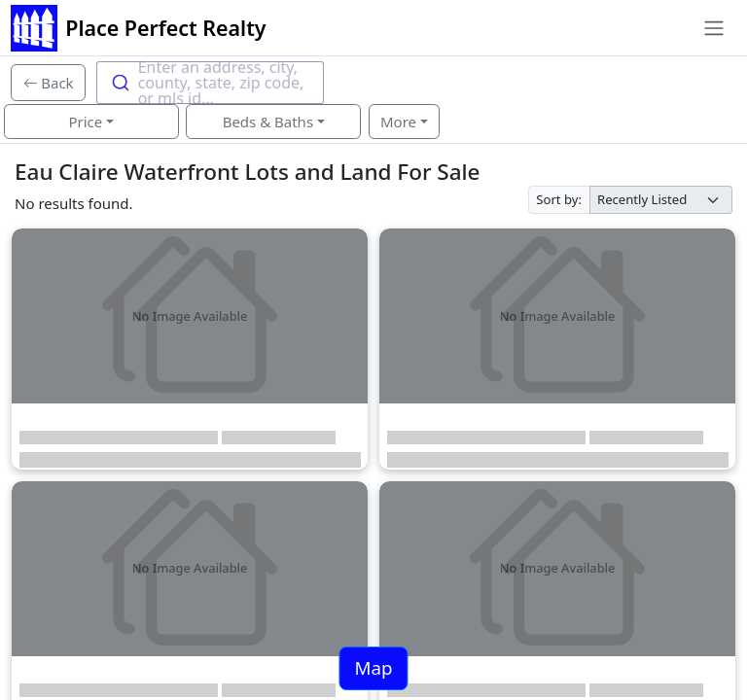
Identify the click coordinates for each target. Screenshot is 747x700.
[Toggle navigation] (713, 28)
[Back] (48, 83)
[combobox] (210, 83)
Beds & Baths (268, 122)
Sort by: (559, 199)
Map (373, 667)
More (398, 122)
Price (85, 122)
